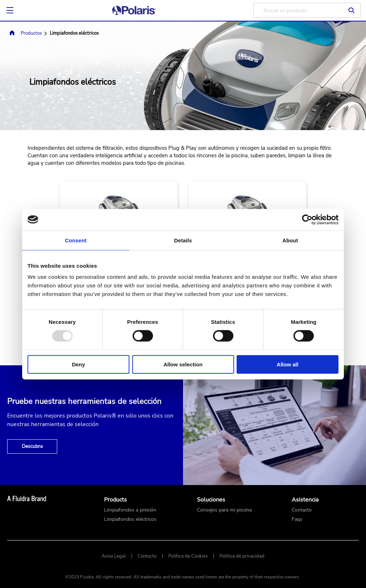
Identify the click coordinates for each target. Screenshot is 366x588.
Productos (31, 33)
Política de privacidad (242, 556)
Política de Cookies (188, 556)
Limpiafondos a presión (130, 510)
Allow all (288, 364)
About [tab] (290, 240)
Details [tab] (183, 240)
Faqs (297, 519)
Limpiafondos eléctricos (130, 519)
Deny (78, 364)
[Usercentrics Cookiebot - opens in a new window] (307, 219)
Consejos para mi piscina (224, 510)
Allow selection (183, 364)
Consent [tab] (76, 240)
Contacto (302, 510)
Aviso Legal (114, 556)
